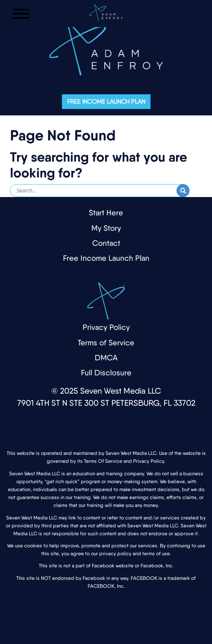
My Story (106, 228)
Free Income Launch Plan (106, 102)
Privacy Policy (106, 327)
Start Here (106, 213)
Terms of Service (106, 343)
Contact (106, 243)
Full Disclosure (106, 373)
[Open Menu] (21, 14)
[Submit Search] (183, 191)
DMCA (106, 358)
